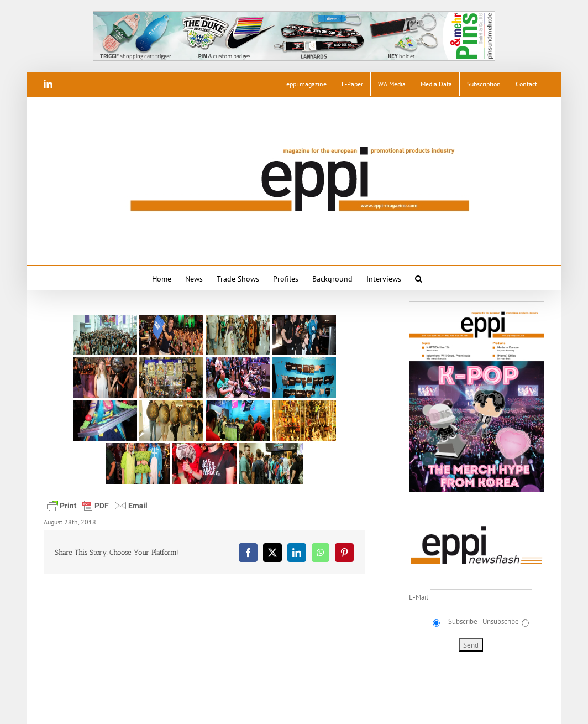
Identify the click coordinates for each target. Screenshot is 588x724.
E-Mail (419, 597)
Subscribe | (464, 621)
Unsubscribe (501, 621)
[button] (419, 278)
